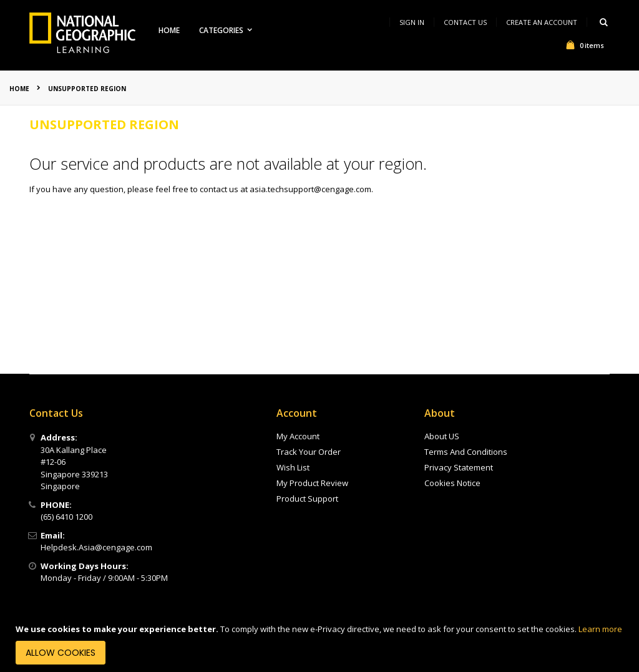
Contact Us (465, 22)
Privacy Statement (459, 467)
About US (442, 436)
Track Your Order (309, 452)
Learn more (600, 629)
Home (19, 89)
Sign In (412, 22)
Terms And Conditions (466, 452)
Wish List (293, 467)
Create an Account (542, 22)
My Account (298, 436)
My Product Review (312, 483)
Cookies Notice (452, 483)
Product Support (307, 499)
